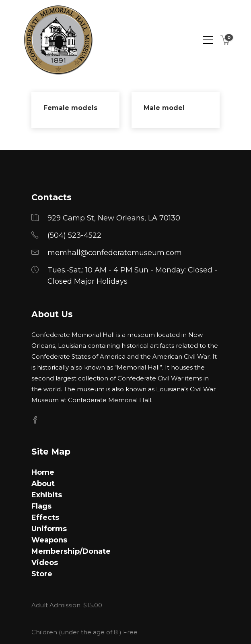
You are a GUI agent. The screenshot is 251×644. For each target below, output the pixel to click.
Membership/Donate (71, 551)
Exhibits (47, 495)
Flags (41, 506)
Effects (45, 517)
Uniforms (49, 529)
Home (43, 472)
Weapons (49, 540)
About (43, 484)
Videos (45, 563)
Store (42, 574)
